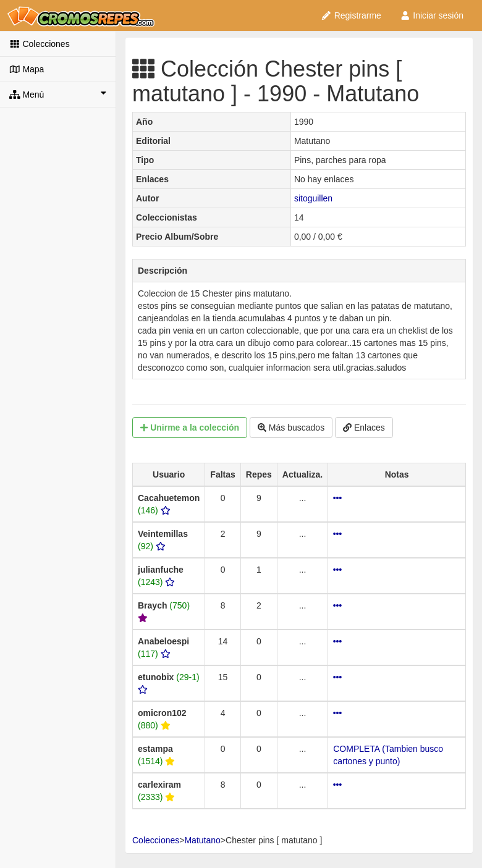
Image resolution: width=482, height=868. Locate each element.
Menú (58, 94)
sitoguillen (313, 198)
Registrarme (351, 15)
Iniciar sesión (432, 15)
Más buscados (291, 428)
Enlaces (364, 428)
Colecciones (40, 44)
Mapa (27, 69)
